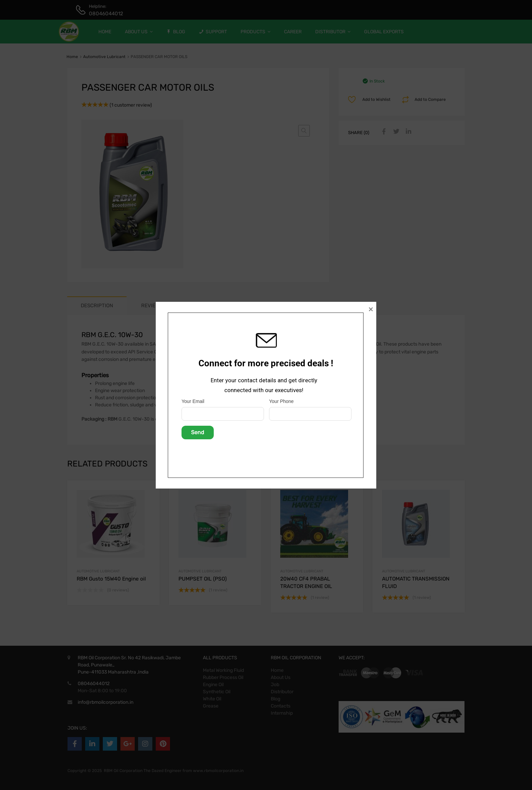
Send (198, 432)
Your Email (193, 401)
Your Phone (281, 401)
